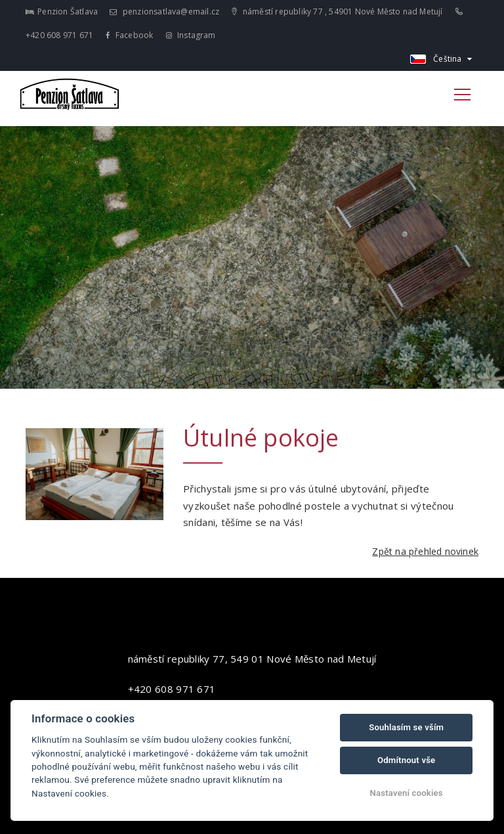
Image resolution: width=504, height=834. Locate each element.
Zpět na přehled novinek (425, 551)
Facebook (129, 35)
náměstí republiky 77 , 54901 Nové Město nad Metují (337, 11)
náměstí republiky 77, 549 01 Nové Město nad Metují (252, 659)
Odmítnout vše (406, 760)
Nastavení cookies (407, 793)
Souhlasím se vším (406, 727)
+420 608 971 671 (172, 689)
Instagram (191, 35)
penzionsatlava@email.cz (164, 11)
